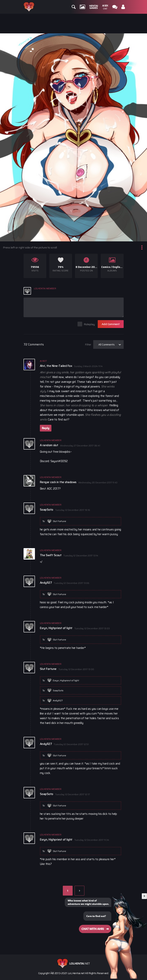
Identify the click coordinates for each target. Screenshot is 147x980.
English (117, 267)
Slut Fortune (59, 521)
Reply (46, 428)
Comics (106, 267)
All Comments (106, 344)
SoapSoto (58, 690)
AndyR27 (58, 700)
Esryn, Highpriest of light (66, 680)
